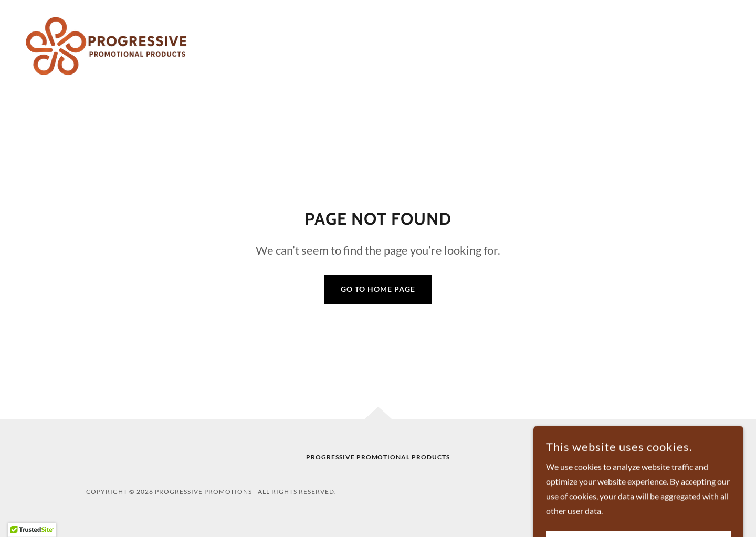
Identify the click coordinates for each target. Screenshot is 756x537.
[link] (108, 45)
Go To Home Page (378, 289)
